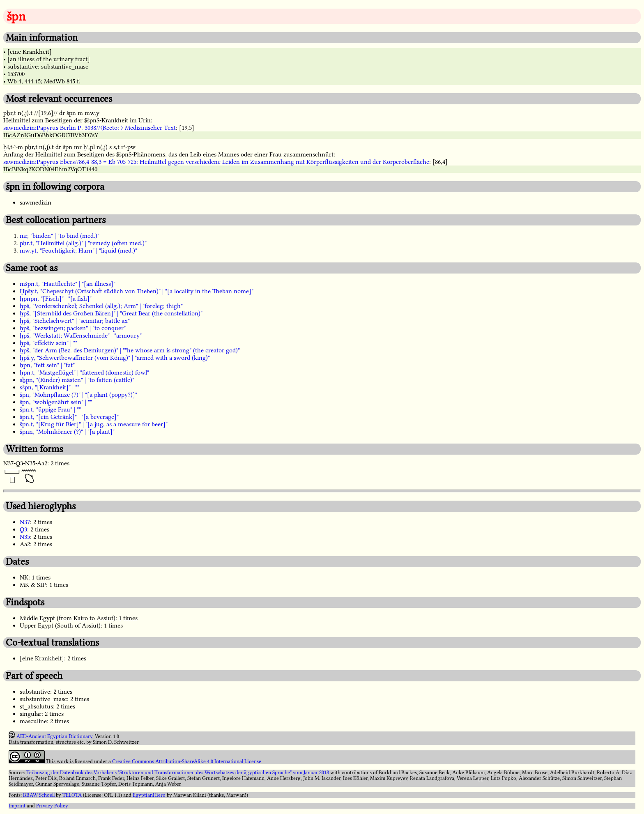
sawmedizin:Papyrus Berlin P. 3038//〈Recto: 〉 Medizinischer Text (90, 128)
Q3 (23, 529)
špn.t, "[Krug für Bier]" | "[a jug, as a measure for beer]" (94, 424)
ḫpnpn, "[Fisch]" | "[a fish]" (56, 299)
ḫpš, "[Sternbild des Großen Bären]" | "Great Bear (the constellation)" (111, 313)
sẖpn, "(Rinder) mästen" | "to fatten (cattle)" (77, 380)
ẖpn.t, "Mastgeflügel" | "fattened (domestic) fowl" (84, 373)
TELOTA (72, 795)
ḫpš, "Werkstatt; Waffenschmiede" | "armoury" (81, 336)
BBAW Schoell (39, 795)
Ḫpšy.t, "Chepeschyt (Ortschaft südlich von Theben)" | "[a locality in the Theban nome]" (137, 291)
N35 (25, 537)
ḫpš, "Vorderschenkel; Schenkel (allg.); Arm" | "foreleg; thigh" (101, 306)
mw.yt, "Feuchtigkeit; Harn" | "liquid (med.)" (78, 251)
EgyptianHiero (149, 795)
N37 (25, 522)
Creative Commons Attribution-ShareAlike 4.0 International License (187, 761)
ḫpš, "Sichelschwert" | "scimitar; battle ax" (75, 321)
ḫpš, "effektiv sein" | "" (48, 343)
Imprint (17, 806)
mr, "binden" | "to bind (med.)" (60, 236)
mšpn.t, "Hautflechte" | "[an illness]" (68, 284)
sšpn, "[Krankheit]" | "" (49, 387)
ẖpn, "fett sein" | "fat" (47, 365)
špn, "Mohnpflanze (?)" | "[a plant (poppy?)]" (78, 395)
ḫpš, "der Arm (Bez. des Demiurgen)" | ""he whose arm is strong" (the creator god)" (130, 350)
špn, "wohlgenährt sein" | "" (56, 402)
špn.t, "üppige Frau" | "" (50, 409)
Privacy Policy (52, 806)
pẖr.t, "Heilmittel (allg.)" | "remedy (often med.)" (83, 243)
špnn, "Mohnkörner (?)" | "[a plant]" (67, 432)
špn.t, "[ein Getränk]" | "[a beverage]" (69, 417)
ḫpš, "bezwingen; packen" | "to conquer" (73, 328)
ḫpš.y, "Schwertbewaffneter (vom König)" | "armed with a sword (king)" (115, 358)
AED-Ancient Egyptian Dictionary (54, 736)
